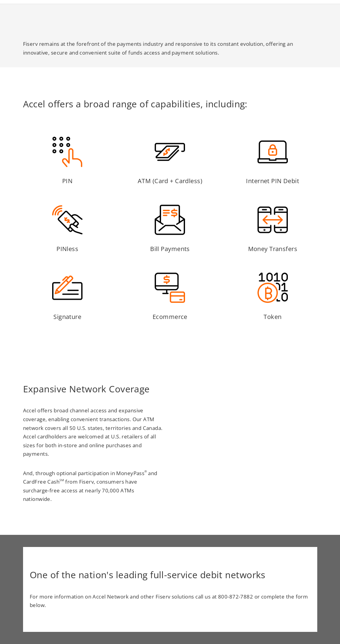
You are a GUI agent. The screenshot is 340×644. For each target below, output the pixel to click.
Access (195, 13)
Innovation (229, 13)
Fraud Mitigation (277, 13)
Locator (320, 13)
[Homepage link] (22, 15)
